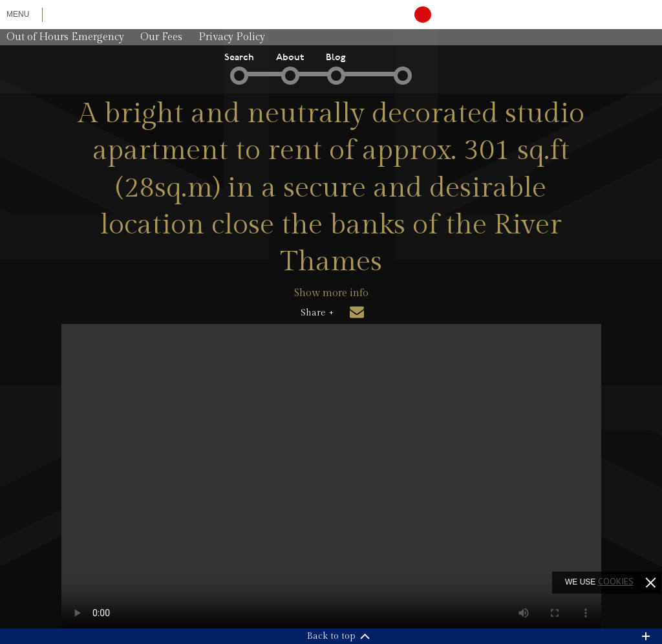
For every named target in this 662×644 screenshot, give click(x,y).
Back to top (331, 636)
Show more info (331, 293)
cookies (616, 581)
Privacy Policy (232, 37)
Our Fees (161, 37)
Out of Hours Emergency (65, 37)
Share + (317, 313)
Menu (18, 14)
